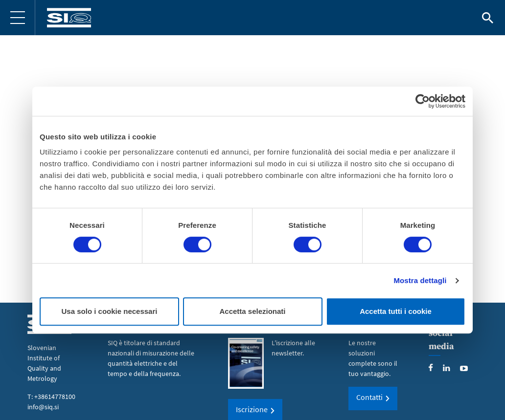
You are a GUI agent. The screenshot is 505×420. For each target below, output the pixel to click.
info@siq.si (43, 407)
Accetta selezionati (252, 311)
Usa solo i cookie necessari (110, 311)
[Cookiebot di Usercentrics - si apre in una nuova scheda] (423, 101)
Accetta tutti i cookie (396, 311)
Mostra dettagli (420, 280)
